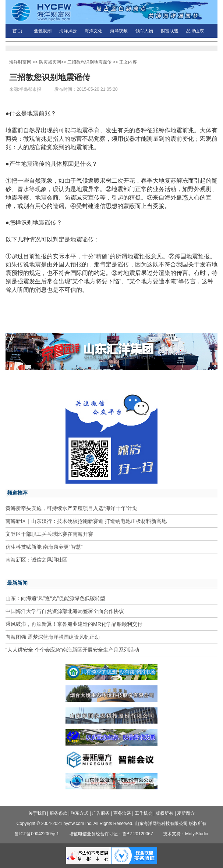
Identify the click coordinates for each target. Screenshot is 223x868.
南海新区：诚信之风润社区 (36, 560)
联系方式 (79, 813)
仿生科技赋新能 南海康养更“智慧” (44, 547)
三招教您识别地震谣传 (89, 62)
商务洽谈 (122, 813)
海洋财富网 (20, 62)
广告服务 (101, 813)
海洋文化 (93, 31)
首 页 (17, 31)
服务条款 (59, 813)
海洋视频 (119, 31)
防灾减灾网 (50, 62)
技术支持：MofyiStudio (186, 834)
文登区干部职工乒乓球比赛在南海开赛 (49, 534)
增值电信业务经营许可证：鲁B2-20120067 (111, 834)
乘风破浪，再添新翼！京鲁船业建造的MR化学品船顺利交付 (74, 624)
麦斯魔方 (186, 813)
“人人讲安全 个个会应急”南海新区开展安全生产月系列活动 (72, 650)
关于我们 (37, 813)
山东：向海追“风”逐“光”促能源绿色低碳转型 (55, 598)
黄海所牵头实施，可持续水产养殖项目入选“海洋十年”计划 (72, 508)
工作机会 (144, 813)
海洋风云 (68, 31)
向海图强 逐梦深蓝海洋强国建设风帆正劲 (53, 637)
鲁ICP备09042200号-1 (37, 834)
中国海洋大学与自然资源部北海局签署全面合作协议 (65, 611)
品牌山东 (195, 31)
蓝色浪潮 (43, 31)
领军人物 (144, 31)
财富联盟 (170, 31)
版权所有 (164, 813)
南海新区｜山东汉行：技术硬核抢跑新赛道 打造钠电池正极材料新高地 (86, 521)
